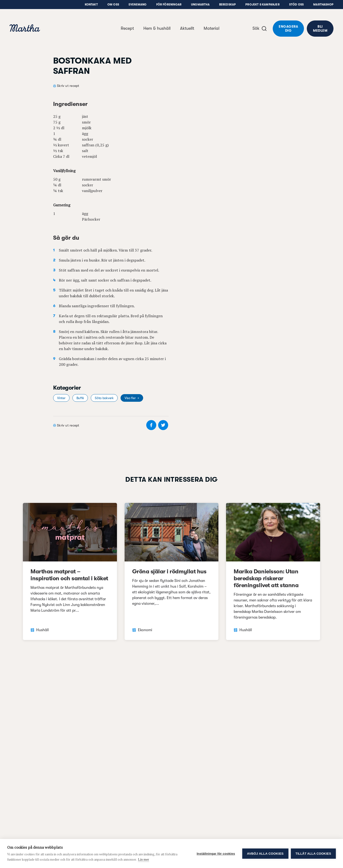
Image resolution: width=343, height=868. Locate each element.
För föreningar (169, 5)
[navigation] (25, 29)
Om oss (113, 5)
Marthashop (323, 5)
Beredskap (228, 5)
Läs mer (144, 859)
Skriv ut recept (68, 86)
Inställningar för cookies (216, 854)
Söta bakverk (104, 398)
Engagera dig (288, 28)
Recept (127, 28)
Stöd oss (296, 5)
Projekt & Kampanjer (262, 5)
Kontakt (91, 5)
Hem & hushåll (157, 28)
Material (212, 28)
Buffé (80, 398)
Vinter (61, 398)
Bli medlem (320, 28)
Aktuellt (187, 28)
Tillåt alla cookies (313, 854)
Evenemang (138, 5)
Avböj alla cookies (265, 854)
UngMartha (200, 5)
